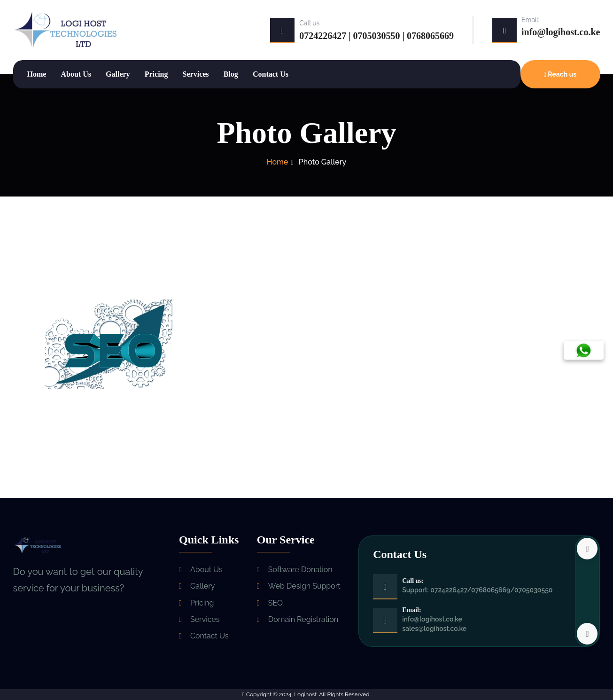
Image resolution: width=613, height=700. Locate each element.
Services (196, 74)
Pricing (156, 74)
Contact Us (271, 74)
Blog (231, 74)
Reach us (560, 74)
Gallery (118, 74)
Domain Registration (303, 619)
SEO (275, 602)
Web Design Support (304, 586)
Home (37, 74)
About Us (76, 74)
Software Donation (300, 570)
